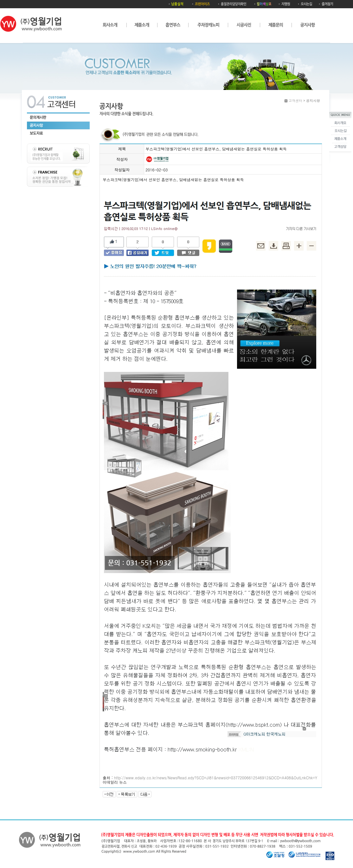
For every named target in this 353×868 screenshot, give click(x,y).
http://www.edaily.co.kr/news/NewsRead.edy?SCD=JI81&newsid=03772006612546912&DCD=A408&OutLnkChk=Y (216, 778)
